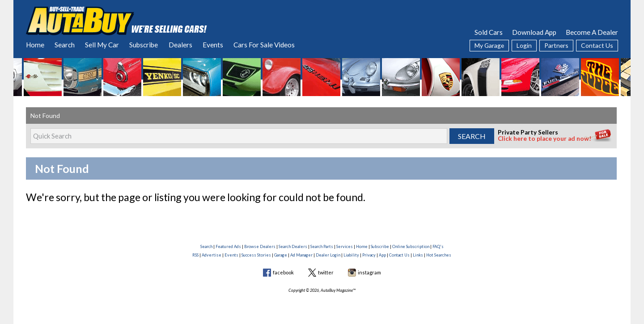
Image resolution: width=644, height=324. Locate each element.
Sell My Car (102, 45)
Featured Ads (228, 246)
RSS (195, 255)
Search (65, 45)
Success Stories (256, 255)
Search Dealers (293, 246)
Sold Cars (489, 32)
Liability (351, 255)
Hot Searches (439, 255)
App (382, 255)
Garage (281, 255)
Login (524, 45)
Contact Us (597, 45)
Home (35, 45)
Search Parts (322, 246)
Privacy (369, 255)
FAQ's (438, 246)
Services (345, 246)
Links (418, 255)
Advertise (212, 255)
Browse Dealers (260, 246)
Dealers (180, 45)
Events (213, 45)
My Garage (489, 45)
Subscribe (144, 45)
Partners (556, 45)
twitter (326, 272)
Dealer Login (328, 255)
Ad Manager (301, 255)
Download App (534, 32)
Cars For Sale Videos (264, 45)
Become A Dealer (592, 32)
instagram (369, 272)
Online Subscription (411, 246)
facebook (283, 272)
